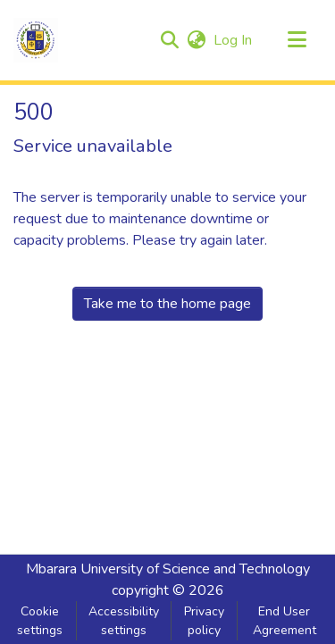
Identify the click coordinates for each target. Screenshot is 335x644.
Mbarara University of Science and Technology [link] (168, 569)
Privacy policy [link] (204, 621)
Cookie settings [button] (40, 621)
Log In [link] (234, 40)
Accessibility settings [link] (124, 621)
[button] (36, 40)
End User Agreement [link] (285, 621)
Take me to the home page (167, 304)
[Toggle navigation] (297, 40)
